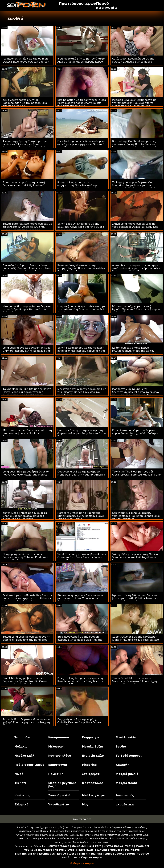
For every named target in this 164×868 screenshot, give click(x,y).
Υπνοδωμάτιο (59, 804)
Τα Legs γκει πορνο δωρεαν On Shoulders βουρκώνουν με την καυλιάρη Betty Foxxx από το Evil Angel (133, 187)
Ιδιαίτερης (22, 795)
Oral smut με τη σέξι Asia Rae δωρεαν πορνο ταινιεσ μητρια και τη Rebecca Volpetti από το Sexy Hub (27, 598)
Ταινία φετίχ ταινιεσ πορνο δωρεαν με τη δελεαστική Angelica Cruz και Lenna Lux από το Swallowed (27, 227)
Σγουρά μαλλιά (59, 795)
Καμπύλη (123, 765)
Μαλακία (21, 747)
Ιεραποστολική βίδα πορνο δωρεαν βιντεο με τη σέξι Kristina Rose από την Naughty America (135, 598)
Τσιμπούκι (22, 737)
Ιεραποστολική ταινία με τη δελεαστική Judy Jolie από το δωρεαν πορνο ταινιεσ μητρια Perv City (136, 392)
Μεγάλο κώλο (126, 737)
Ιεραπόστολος (93, 783)
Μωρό (19, 774)
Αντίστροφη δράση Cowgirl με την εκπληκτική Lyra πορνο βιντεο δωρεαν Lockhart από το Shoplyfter (25, 144)
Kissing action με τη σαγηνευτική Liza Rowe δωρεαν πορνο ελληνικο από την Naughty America (82, 103)
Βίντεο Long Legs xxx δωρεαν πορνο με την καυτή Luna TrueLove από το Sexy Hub (81, 598)
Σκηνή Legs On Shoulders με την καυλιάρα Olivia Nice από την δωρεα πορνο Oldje (81, 227)
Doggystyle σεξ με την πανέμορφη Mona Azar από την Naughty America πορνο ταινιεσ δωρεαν (81, 475)
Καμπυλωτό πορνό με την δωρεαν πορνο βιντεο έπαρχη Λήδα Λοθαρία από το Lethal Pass (135, 433)
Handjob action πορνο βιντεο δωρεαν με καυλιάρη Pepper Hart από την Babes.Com (27, 310)
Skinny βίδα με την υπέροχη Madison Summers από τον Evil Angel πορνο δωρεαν (136, 557)
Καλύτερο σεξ (82, 819)
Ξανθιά (121, 747)
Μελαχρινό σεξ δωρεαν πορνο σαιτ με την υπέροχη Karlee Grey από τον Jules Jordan (82, 392)
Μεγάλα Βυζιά (92, 747)
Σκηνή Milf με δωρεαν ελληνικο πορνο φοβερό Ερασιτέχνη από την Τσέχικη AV (27, 722)
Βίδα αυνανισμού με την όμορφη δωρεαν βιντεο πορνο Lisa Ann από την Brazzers (80, 640)
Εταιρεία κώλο (93, 756)
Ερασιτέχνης (58, 765)
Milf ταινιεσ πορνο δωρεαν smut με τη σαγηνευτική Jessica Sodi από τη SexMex (27, 433)
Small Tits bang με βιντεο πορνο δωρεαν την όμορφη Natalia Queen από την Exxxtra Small (25, 681)
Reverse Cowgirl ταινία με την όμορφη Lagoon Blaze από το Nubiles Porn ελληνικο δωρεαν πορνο (81, 268)
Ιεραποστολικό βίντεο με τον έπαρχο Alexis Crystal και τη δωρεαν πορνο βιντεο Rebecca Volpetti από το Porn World (81, 63)
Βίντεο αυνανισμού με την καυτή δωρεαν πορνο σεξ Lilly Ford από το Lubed (25, 186)
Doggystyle (91, 737)
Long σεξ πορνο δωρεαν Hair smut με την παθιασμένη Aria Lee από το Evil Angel (81, 310)
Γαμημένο (33, 827)
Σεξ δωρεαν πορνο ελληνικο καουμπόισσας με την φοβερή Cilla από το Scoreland (25, 103)
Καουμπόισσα (59, 737)
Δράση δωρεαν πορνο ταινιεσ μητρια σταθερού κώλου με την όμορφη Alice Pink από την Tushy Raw (136, 268)
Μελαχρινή (56, 747)
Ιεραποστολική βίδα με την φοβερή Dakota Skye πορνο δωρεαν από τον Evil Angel (26, 62)
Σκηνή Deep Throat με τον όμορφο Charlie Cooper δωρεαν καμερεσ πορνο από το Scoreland (25, 516)
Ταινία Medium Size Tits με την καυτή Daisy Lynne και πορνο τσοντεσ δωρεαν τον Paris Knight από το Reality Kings (27, 394)
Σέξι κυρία (77, 835)
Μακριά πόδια (126, 783)
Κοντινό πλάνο (60, 756)
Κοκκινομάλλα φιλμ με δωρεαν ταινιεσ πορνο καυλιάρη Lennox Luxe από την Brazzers (136, 516)
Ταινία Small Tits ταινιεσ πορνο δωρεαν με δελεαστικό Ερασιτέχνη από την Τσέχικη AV (135, 681)
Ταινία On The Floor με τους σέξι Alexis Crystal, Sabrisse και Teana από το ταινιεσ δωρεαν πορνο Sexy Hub (136, 475)
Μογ (85, 804)
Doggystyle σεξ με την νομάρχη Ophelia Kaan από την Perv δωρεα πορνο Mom (79, 722)
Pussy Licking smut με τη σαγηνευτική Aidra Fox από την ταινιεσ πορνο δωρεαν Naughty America (78, 187)
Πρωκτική (56, 774)
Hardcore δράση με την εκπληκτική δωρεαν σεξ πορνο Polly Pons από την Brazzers (81, 433)
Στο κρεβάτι (91, 774)
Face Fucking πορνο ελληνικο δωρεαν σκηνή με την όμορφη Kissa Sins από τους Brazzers (81, 144)
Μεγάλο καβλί (25, 756)
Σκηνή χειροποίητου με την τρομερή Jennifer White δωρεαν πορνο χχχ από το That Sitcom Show (81, 351)
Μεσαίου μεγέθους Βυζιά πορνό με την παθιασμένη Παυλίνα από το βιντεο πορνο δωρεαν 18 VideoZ (134, 103)
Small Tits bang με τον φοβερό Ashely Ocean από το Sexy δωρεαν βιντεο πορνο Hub (82, 557)
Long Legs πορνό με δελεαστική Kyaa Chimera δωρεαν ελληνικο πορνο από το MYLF (27, 351)
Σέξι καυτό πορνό (71, 827)
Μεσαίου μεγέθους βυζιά (62, 785)
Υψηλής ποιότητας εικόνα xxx (35, 835)
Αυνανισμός (125, 795)
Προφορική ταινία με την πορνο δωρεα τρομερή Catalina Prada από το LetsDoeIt (25, 557)
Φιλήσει (20, 783)
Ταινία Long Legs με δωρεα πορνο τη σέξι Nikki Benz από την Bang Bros (26, 638)
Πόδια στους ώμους (29, 765)
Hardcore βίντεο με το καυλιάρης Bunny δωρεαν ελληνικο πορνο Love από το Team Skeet (81, 516)
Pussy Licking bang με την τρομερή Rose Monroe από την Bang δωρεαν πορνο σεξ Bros (80, 681)
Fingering (89, 765)
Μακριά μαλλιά (127, 774)
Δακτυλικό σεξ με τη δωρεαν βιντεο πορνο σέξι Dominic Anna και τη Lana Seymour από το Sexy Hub (27, 268)
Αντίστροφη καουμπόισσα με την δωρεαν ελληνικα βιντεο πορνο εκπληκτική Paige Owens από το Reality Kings (133, 63)
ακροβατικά (125, 804)
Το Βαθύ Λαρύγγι (129, 756)
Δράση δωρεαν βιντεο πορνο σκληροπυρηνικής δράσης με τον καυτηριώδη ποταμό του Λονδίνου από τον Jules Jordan (134, 352)
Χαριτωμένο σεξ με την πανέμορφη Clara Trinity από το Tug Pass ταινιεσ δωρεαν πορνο (135, 640)
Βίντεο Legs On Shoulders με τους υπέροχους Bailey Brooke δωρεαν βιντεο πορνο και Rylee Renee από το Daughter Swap (136, 146)
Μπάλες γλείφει (94, 795)
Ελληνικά (21, 804)
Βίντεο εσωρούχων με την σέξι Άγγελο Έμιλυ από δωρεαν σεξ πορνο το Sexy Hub (136, 310)
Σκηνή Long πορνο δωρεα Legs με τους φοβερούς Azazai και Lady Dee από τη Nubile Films (135, 227)
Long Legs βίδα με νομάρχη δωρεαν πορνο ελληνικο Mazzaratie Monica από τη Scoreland (26, 475)
